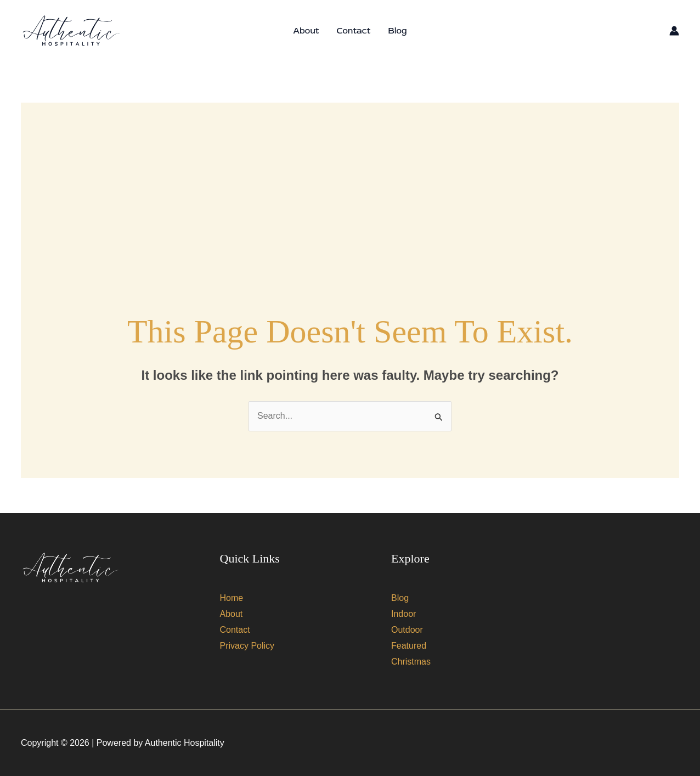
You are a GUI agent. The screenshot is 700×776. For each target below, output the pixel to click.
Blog (397, 31)
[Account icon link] (674, 31)
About (306, 31)
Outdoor (407, 630)
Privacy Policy (247, 646)
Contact (353, 31)
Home (232, 598)
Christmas (411, 662)
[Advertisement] (350, 179)
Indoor (403, 614)
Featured (409, 646)
